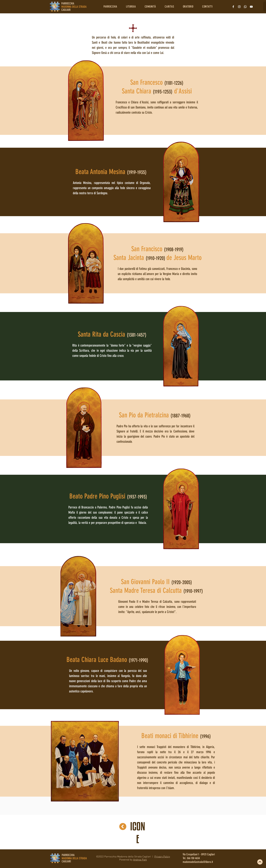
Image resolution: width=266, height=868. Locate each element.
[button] (110, 7)
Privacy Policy (162, 857)
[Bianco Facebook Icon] (233, 7)
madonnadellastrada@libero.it (198, 862)
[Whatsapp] (245, 7)
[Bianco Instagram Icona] (239, 7)
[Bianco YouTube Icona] (251, 7)
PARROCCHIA (68, 855)
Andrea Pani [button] (140, 860)
